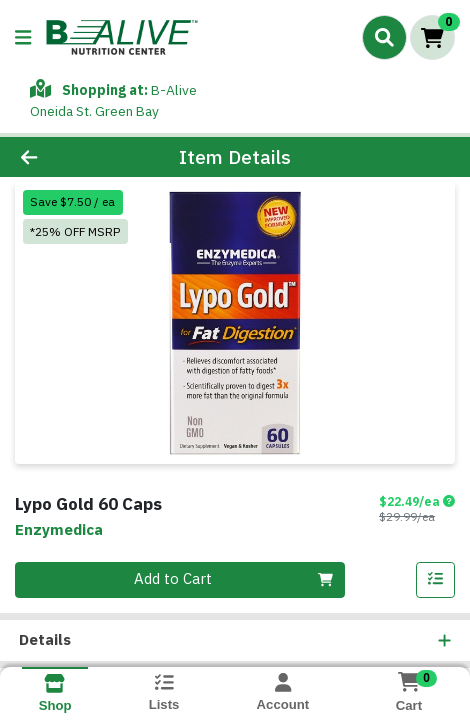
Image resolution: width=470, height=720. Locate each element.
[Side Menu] (23, 37)
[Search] (384, 37)
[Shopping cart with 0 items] (432, 37)
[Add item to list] (436, 580)
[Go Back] (70, 157)
